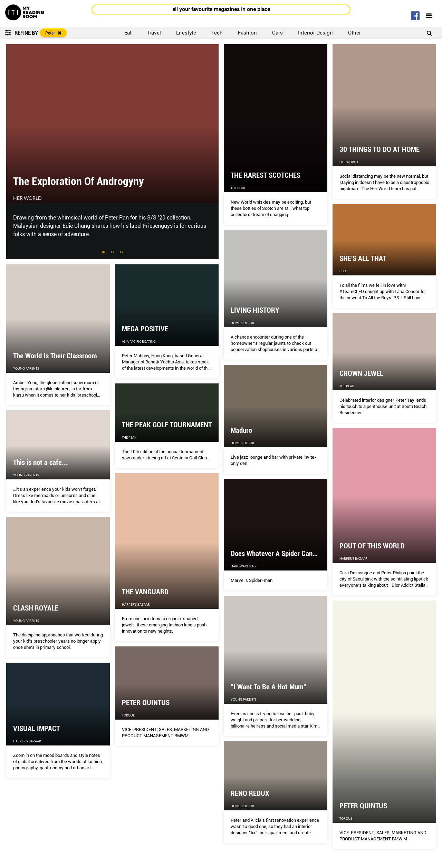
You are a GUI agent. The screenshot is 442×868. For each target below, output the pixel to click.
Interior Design (315, 33)
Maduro (241, 430)
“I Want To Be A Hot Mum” (268, 687)
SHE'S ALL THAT (363, 259)
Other (354, 33)
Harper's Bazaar (353, 559)
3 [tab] (122, 253)
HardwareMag (243, 566)
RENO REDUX (250, 793)
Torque (346, 818)
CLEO (343, 271)
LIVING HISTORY (255, 310)
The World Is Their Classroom (55, 356)
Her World (27, 198)
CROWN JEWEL (361, 373)
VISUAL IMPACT (36, 729)
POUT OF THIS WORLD (372, 546)
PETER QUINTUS (363, 806)
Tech (217, 33)
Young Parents (26, 368)
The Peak (238, 188)
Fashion (247, 33)
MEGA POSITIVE (145, 329)
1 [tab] (104, 253)
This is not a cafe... (41, 462)
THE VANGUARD (145, 592)
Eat (128, 33)
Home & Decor (242, 323)
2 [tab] (113, 253)
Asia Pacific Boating (139, 342)
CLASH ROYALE (36, 608)
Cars (277, 33)
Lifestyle (186, 33)
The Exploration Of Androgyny (78, 181)
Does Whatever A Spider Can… (274, 554)
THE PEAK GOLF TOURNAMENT (167, 425)
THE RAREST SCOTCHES (266, 175)
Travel (154, 33)
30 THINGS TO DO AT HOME (379, 149)
